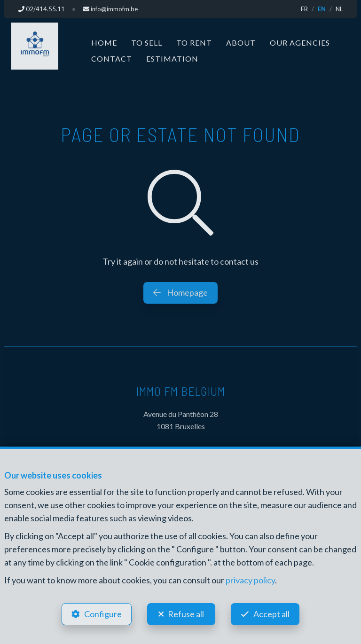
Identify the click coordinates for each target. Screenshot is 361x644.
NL (339, 9)
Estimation (172, 59)
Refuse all (186, 614)
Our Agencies (300, 43)
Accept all (271, 614)
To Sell (147, 43)
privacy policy (250, 580)
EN (322, 9)
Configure (103, 614)
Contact (112, 59)
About (241, 43)
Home (104, 43)
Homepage (180, 292)
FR (304, 9)
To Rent (194, 43)
